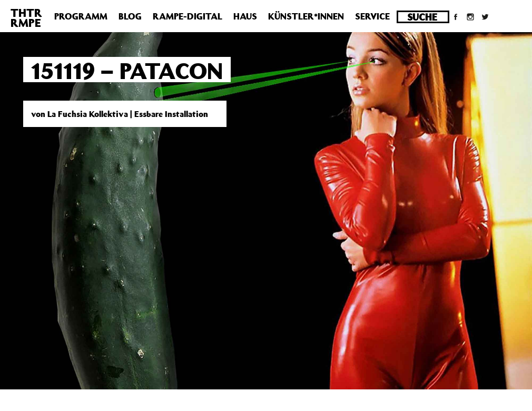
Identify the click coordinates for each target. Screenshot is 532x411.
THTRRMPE (26, 18)
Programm (81, 16)
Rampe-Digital (188, 16)
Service (372, 16)
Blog (130, 16)
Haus (245, 16)
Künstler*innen (306, 16)
